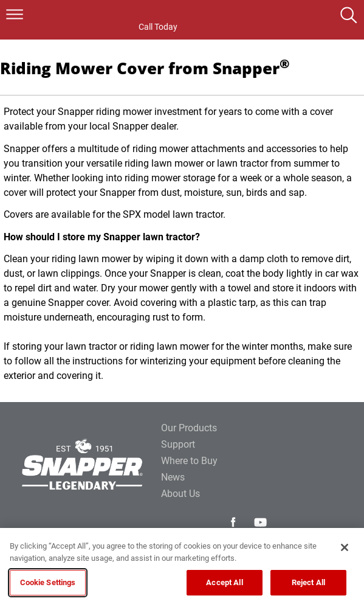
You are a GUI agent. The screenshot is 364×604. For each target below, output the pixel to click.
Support (178, 444)
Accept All (224, 582)
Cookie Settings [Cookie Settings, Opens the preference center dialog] (48, 582)
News (173, 477)
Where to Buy (189, 461)
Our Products (189, 428)
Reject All (308, 582)
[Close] (345, 547)
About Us (180, 494)
